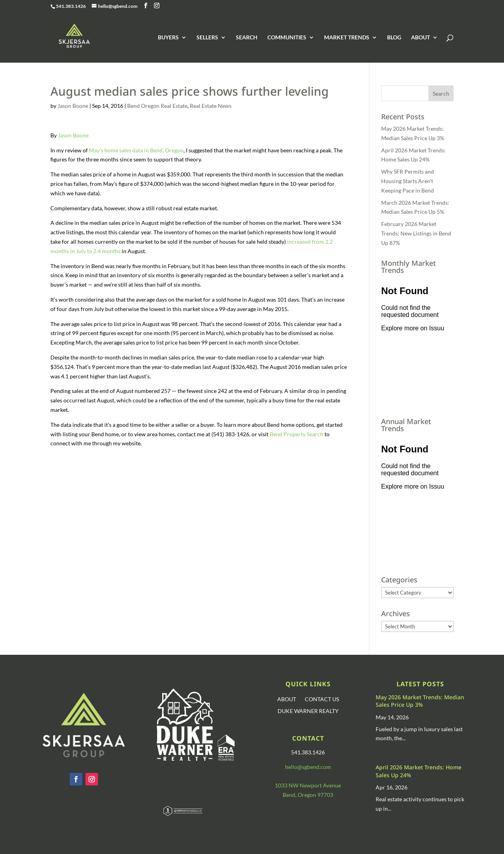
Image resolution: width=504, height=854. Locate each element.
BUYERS (168, 38)
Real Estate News (211, 106)
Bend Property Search (296, 434)
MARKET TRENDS (347, 38)
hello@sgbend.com (308, 767)
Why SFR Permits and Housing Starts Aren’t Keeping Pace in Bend (408, 181)
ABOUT (421, 38)
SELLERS (207, 38)
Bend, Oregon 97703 (308, 795)
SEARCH (247, 38)
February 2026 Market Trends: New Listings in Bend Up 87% (416, 233)
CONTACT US (322, 699)
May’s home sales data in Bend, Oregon (136, 150)
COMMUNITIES (287, 38)
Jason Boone (73, 106)
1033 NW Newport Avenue (308, 785)
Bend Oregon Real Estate (157, 106)
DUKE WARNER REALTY (308, 711)
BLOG (394, 38)
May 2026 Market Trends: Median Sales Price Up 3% (420, 701)
